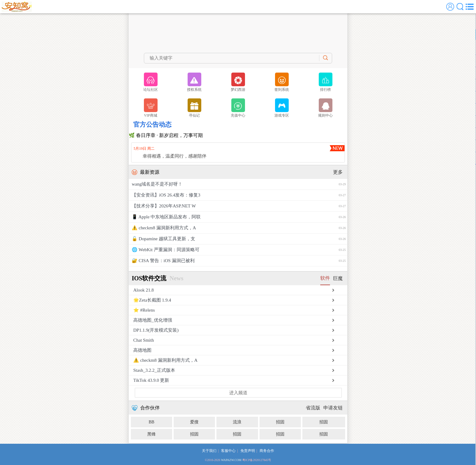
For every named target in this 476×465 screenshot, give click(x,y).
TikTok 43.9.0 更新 (151, 380)
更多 (338, 172)
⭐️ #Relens (144, 310)
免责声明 (248, 451)
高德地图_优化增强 (153, 320)
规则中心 (325, 108)
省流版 (313, 408)
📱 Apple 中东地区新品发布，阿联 (239, 217)
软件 (325, 278)
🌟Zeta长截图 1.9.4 (152, 300)
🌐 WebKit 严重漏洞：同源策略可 (239, 250)
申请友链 (333, 408)
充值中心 (238, 108)
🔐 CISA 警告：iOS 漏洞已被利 (239, 261)
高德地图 (142, 350)
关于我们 (209, 451)
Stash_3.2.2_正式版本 (154, 370)
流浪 (237, 422)
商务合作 (267, 451)
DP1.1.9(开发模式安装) (156, 330)
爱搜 (194, 422)
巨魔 (338, 278)
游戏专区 (282, 108)
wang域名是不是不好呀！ (239, 184)
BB (152, 422)
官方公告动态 (152, 125)
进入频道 (238, 393)
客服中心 (228, 451)
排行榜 (326, 82)
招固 (280, 422)
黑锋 (151, 434)
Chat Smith (144, 340)
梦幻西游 (238, 82)
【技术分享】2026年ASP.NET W (239, 206)
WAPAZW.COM (231, 460)
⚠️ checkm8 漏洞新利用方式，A (239, 228)
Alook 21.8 (144, 290)
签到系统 (282, 82)
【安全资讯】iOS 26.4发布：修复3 (239, 195)
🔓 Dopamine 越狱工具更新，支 (239, 239)
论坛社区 (151, 82)
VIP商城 (151, 108)
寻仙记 (194, 108)
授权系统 (194, 82)
